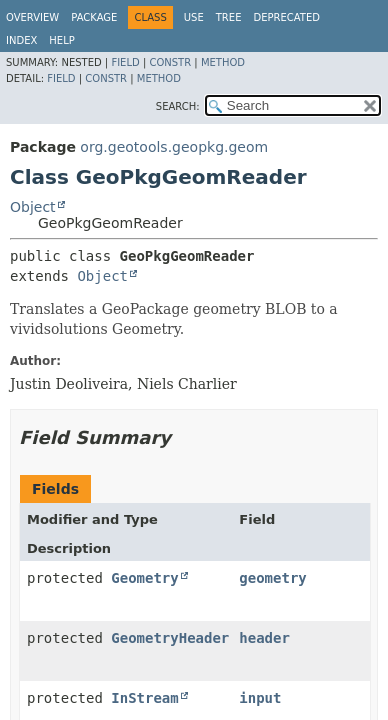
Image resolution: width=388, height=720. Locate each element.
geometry (272, 578)
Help (61, 40)
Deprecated (286, 17)
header (264, 638)
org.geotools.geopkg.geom (174, 147)
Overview (32, 17)
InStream (144, 698)
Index (21, 40)
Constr (170, 62)
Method (223, 62)
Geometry (144, 578)
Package (94, 17)
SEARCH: (178, 106)
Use (194, 17)
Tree (229, 17)
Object (33, 207)
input (260, 698)
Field (125, 62)
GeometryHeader (170, 638)
